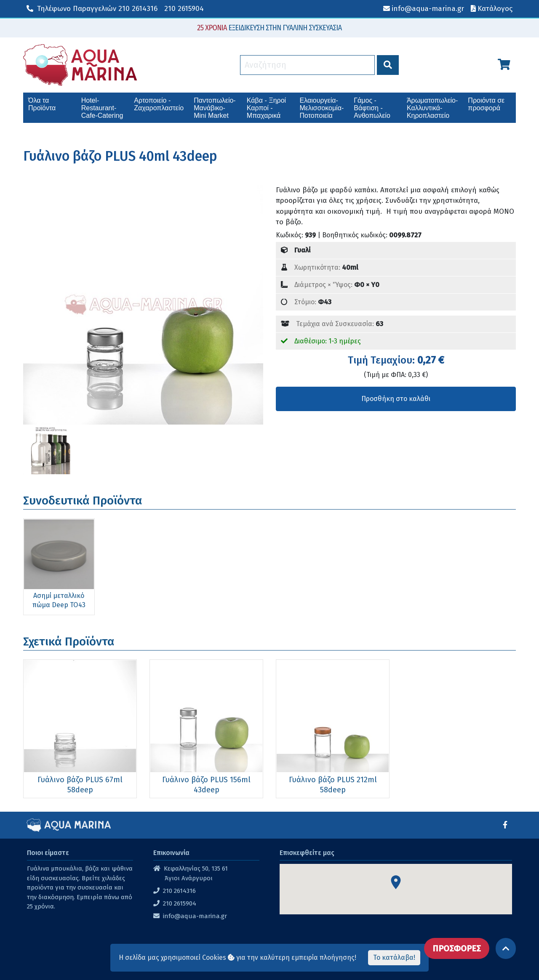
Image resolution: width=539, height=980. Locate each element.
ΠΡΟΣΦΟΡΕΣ (457, 948)
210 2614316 (92, 9)
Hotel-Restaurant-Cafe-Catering (102, 108)
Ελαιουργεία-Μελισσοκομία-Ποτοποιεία (322, 108)
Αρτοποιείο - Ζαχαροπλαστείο (159, 104)
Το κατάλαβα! (394, 957)
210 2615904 (184, 9)
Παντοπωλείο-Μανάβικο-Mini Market (215, 108)
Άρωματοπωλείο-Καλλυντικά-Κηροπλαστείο (432, 108)
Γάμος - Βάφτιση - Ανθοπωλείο (372, 108)
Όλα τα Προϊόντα (42, 104)
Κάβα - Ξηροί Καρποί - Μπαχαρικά (266, 108)
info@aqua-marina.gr (195, 916)
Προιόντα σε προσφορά (486, 104)
